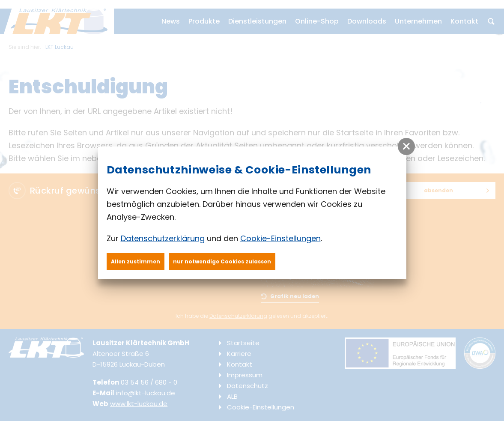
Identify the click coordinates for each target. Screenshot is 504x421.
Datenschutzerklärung (163, 238)
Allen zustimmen (136, 261)
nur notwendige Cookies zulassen (222, 261)
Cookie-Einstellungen (280, 238)
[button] (406, 146)
